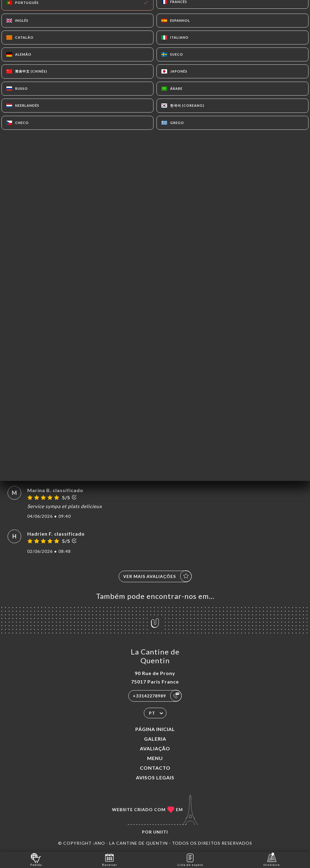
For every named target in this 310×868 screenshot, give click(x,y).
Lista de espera (190, 859)
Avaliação (155, 748)
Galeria (155, 739)
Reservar (110, 859)
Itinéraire (272, 859)
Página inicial (155, 729)
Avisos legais (155, 777)
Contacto (155, 768)
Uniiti (161, 832)
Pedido (36, 859)
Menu (155, 758)
